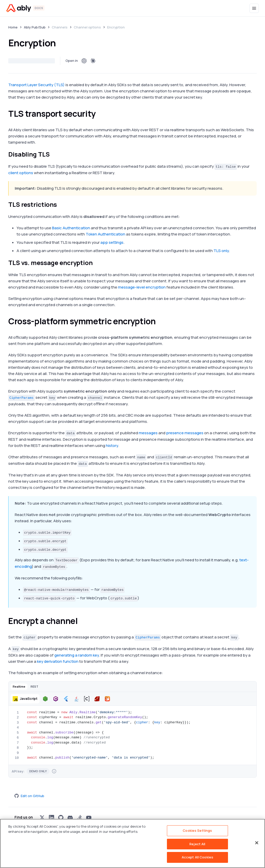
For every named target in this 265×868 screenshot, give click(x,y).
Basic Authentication (71, 228)
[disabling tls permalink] (53, 154)
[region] (132, 843)
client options (21, 173)
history (112, 446)
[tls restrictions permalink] (60, 205)
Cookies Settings (197, 830)
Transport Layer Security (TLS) (36, 85)
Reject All (197, 844)
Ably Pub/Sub (35, 27)
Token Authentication (105, 234)
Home (13, 27)
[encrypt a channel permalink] (82, 621)
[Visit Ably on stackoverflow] (79, 818)
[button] (19, 686)
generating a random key (77, 655)
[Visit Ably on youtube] (89, 818)
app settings (112, 242)
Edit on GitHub (29, 796)
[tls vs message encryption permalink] (96, 263)
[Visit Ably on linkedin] (51, 818)
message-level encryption (142, 287)
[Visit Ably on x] (42, 818)
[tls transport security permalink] (100, 114)
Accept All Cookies (197, 857)
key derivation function (58, 661)
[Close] (257, 843)
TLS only (221, 251)
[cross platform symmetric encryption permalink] (160, 321)
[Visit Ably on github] (61, 818)
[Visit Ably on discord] (70, 818)
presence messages (185, 433)
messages (148, 433)
